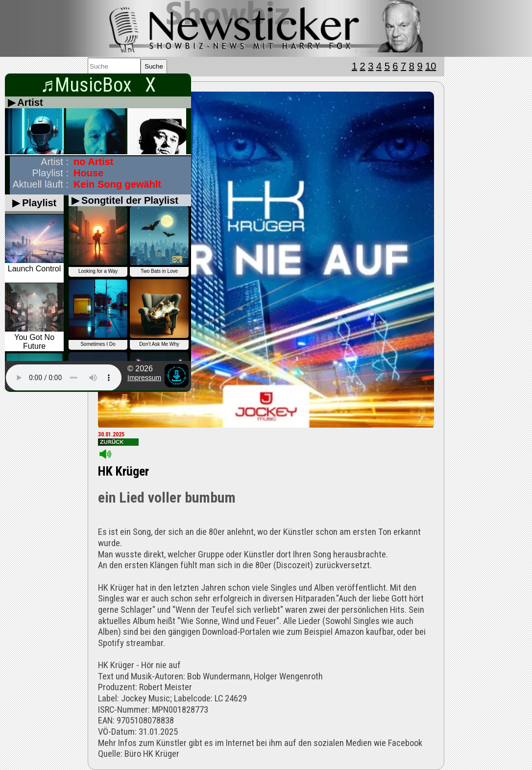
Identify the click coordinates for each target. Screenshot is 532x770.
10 (431, 66)
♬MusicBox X (98, 85)
